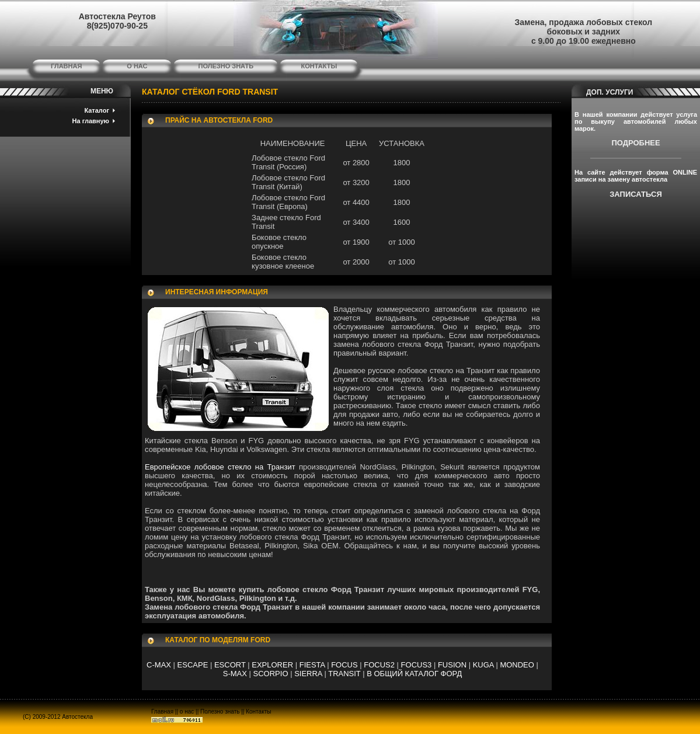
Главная (162, 712)
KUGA (483, 665)
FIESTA (312, 665)
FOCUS (344, 665)
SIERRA (308, 674)
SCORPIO (271, 674)
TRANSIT (344, 674)
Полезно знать (220, 712)
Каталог (97, 110)
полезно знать (226, 66)
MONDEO (517, 665)
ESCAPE (193, 665)
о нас (137, 66)
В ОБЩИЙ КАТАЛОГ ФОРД (414, 674)
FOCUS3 (417, 665)
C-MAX (159, 665)
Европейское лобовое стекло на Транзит (220, 467)
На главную (91, 121)
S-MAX (235, 674)
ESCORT (230, 665)
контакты (319, 66)
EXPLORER (272, 665)
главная (66, 66)
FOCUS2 (379, 665)
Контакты (258, 712)
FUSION (452, 665)
